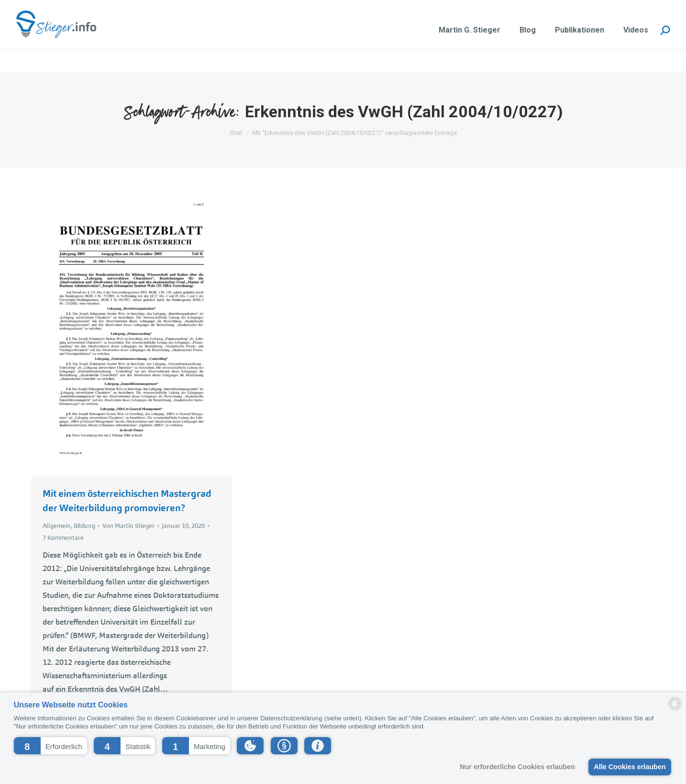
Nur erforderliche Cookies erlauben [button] (517, 767)
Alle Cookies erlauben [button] (630, 767)
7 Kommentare (63, 538)
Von (128, 526)
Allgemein (57, 526)
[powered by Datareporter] (675, 710)
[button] (50, 746)
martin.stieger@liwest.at (132, 12)
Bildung (84, 526)
